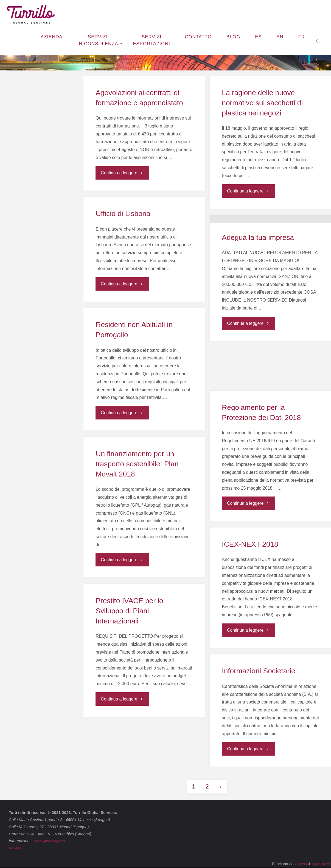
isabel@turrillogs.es (50, 841)
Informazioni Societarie (259, 671)
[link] (318, 41)
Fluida (300, 864)
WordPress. (321, 864)
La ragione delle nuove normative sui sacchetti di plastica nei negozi (262, 103)
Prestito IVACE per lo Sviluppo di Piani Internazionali (129, 611)
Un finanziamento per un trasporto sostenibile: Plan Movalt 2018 (137, 464)
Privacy (15, 848)
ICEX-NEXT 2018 (250, 544)
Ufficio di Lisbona (123, 214)
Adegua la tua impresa (258, 280)
